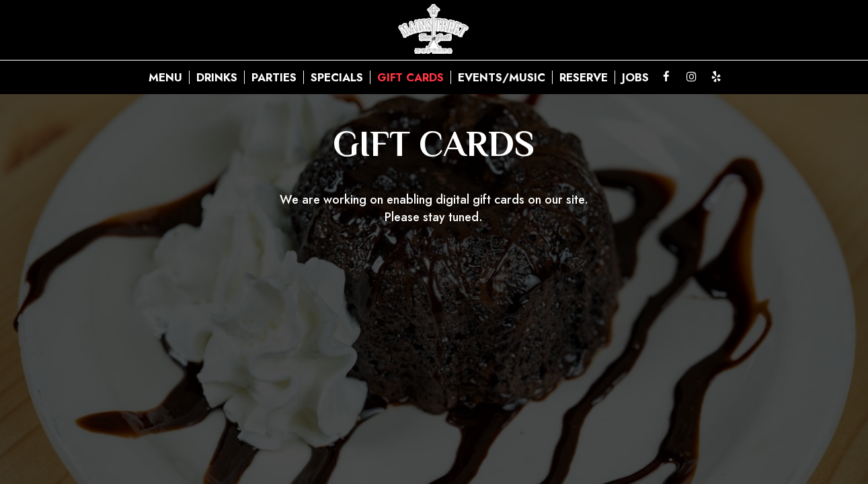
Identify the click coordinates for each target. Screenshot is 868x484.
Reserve (584, 77)
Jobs (635, 77)
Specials (337, 77)
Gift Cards (410, 77)
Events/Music (502, 77)
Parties (274, 77)
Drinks (217, 77)
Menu (165, 77)
